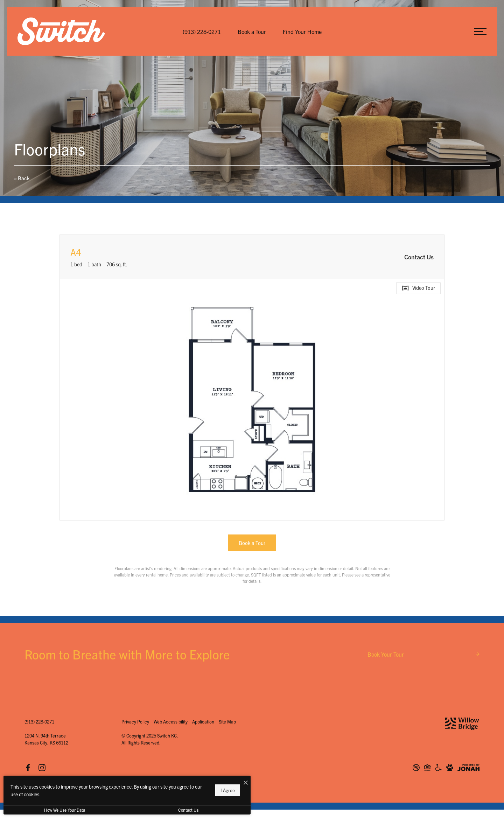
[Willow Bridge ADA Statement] (439, 768)
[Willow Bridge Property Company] (462, 724)
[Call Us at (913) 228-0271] (202, 32)
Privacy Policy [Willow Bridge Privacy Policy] (135, 722)
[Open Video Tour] (418, 288)
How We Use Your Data (64, 810)
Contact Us (187, 810)
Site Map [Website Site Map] (227, 722)
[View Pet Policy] (450, 768)
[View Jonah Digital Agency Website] (468, 768)
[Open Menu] (480, 32)
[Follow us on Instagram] (42, 768)
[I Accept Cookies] (244, 783)
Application (203, 722)
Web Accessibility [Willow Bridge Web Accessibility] (171, 722)
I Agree (226, 790)
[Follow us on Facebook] (28, 768)
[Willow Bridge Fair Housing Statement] (427, 768)
